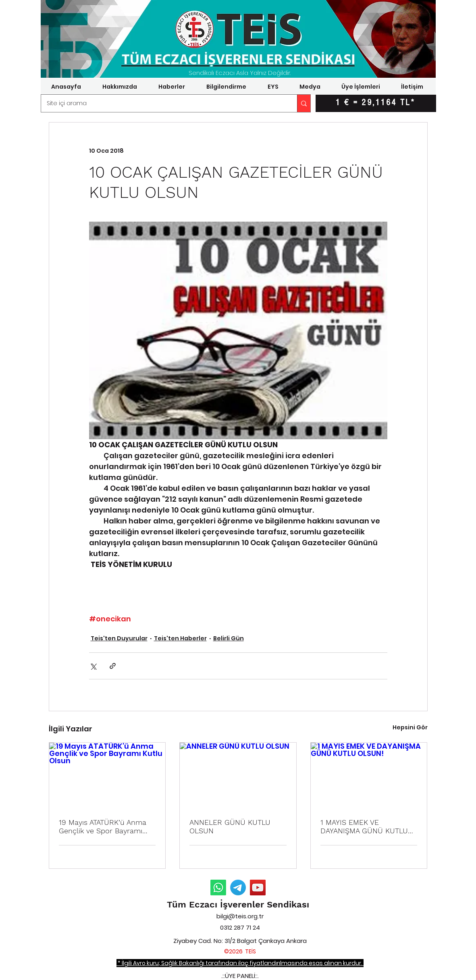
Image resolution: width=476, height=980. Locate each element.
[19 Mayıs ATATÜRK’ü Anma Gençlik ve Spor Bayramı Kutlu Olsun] (107, 775)
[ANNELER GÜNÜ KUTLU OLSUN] (238, 775)
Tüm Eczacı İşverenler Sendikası (238, 904)
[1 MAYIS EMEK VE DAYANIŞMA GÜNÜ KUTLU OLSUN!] (369, 775)
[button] (120, 87)
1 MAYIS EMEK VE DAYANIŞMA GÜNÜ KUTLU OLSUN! (364, 826)
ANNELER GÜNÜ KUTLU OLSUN (230, 826)
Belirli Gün (229, 638)
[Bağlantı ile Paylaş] (113, 666)
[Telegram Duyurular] (238, 888)
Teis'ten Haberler (180, 638)
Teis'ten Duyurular (119, 638)
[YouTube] (258, 888)
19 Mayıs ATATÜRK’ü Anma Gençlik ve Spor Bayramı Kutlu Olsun (103, 826)
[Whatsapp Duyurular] (218, 888)
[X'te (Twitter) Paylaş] (93, 666)
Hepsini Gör (410, 727)
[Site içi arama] (163, 103)
